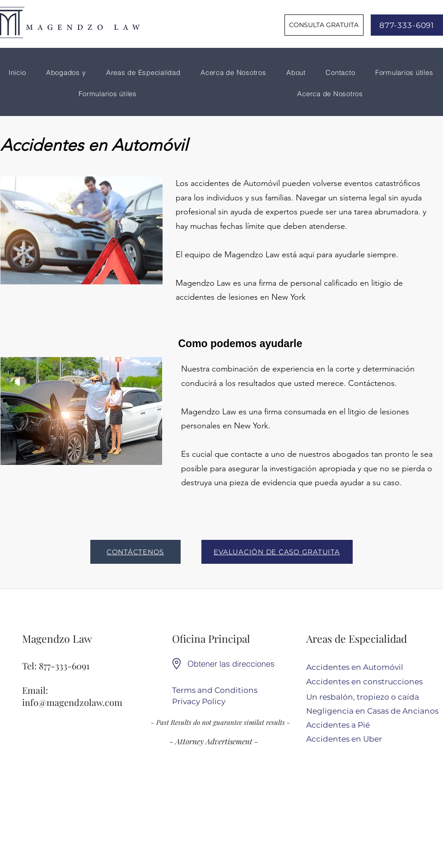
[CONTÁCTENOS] (135, 552)
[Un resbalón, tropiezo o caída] (367, 698)
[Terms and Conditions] (215, 691)
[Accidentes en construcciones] (367, 682)
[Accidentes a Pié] (367, 726)
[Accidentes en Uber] (367, 740)
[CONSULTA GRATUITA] (324, 25)
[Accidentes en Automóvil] (367, 668)
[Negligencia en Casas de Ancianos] (372, 712)
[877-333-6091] (407, 25)
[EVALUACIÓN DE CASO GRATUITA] (277, 552)
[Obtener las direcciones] (234, 664)
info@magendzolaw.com (72, 702)
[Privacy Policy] (200, 702)
